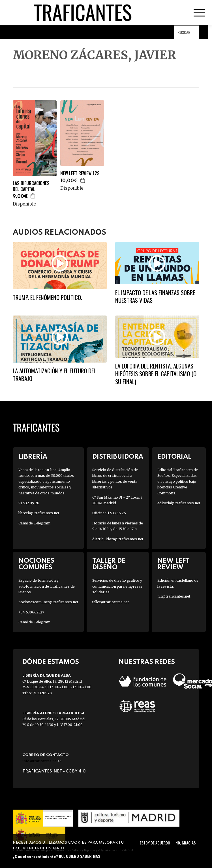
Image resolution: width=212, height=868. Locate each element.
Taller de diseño (109, 564)
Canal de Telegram (34, 523)
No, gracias (186, 843)
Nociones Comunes (36, 564)
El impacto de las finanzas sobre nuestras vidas (155, 296)
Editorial (174, 457)
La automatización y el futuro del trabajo (54, 374)
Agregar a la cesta (33, 196)
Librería (33, 457)
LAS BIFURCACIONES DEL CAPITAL (31, 186)
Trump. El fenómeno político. (47, 297)
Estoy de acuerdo (155, 843)
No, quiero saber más (80, 856)
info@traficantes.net (42, 761)
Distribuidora (118, 457)
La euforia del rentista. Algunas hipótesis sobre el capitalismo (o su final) (156, 374)
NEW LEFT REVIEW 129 (80, 173)
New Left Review (174, 564)
